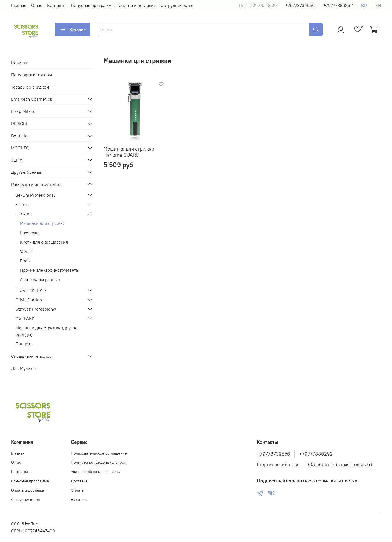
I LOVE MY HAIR (31, 290)
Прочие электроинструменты (50, 270)
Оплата (77, 490)
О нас (37, 5)
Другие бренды (27, 172)
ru (364, 5)
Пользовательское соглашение (99, 453)
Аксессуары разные (40, 279)
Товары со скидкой (30, 87)
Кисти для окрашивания (44, 242)
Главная (19, 5)
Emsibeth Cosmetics (32, 99)
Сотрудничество (177, 5)
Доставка (79, 481)
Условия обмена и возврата (96, 472)
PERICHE (20, 124)
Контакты (57, 5)
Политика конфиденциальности (99, 462)
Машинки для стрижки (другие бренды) (46, 331)
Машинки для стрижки (42, 223)
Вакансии (79, 500)
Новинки (20, 63)
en (378, 5)
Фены (26, 251)
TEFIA (17, 160)
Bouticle (19, 136)
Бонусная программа (92, 5)
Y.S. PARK (25, 318)
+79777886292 (338, 5)
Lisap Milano (23, 111)
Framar (22, 204)
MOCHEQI (21, 148)
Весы (25, 261)
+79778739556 (300, 5)
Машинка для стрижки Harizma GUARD (129, 152)
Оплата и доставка (137, 5)
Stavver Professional (36, 309)
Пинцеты (24, 344)
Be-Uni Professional (35, 195)
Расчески (29, 233)
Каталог (73, 30)
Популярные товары (31, 75)
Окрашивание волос (31, 356)
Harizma (23, 214)
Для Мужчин (24, 368)
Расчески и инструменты (36, 184)
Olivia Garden (29, 300)
